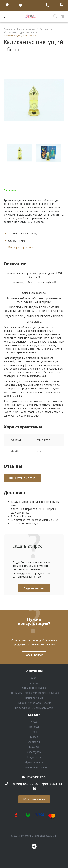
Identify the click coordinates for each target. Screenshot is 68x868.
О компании (34, 671)
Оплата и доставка (34, 688)
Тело (34, 732)
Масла (34, 737)
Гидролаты (34, 757)
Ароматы (34, 742)
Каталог (34, 715)
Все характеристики (21, 247)
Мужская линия (34, 762)
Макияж (34, 747)
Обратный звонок (34, 799)
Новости (34, 678)
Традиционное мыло (34, 767)
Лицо (34, 722)
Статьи (34, 683)
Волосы (34, 727)
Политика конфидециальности (34, 708)
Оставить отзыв (25, 478)
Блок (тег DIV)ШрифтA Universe (30, 17)
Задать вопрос (34, 588)
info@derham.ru (37, 777)
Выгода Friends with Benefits (34, 703)
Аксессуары (34, 752)
